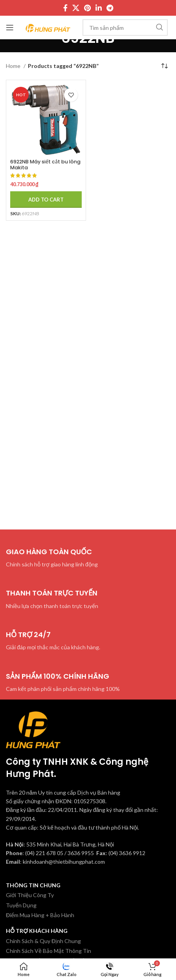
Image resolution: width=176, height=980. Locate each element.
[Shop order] (164, 66)
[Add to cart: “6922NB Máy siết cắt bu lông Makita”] (46, 200)
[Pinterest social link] (87, 8)
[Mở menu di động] (10, 27)
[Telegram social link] (110, 8)
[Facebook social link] (65, 8)
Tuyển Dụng (21, 905)
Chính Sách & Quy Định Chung (43, 941)
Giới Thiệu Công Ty (30, 895)
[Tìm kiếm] (125, 27)
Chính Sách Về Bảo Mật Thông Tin (49, 951)
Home (14, 66)
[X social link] (76, 8)
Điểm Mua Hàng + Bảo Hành (40, 915)
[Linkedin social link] (99, 8)
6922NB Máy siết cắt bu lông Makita (45, 165)
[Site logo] (48, 27)
